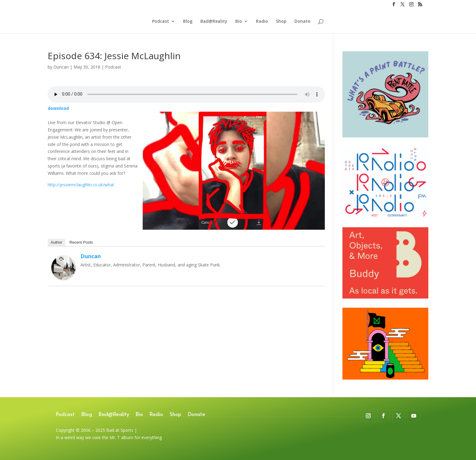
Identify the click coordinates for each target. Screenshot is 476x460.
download (58, 108)
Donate (302, 22)
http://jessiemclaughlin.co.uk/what (81, 185)
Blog (188, 22)
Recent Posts (81, 242)
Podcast (161, 22)
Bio (239, 22)
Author (56, 242)
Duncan (61, 67)
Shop (281, 22)
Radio (262, 22)
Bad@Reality (214, 22)
